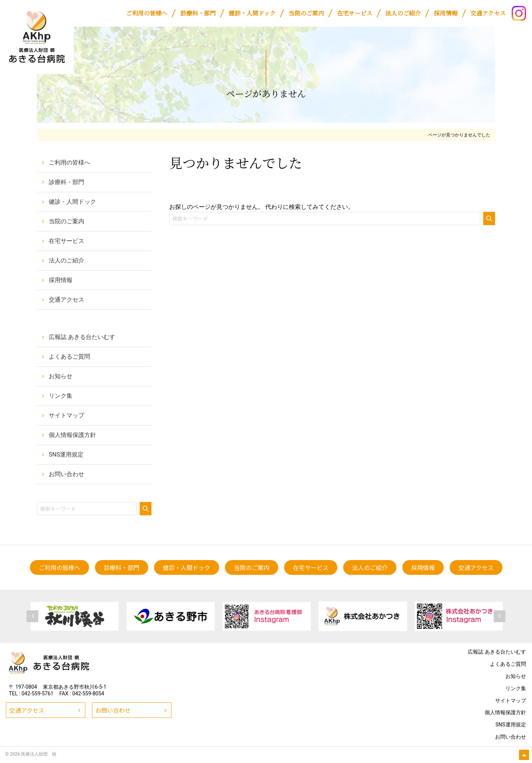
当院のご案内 (66, 221)
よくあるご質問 (69, 357)
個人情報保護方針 (72, 435)
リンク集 (61, 396)
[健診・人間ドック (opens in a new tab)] (252, 13)
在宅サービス (66, 241)
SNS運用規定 (66, 455)
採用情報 (61, 280)
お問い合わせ (66, 474)
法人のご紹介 (66, 260)
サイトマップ (66, 415)
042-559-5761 (37, 694)
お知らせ (61, 376)
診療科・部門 (66, 182)
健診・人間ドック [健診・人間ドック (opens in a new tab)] (72, 202)
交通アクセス (66, 300)
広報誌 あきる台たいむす (82, 337)
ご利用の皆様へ (69, 162)
